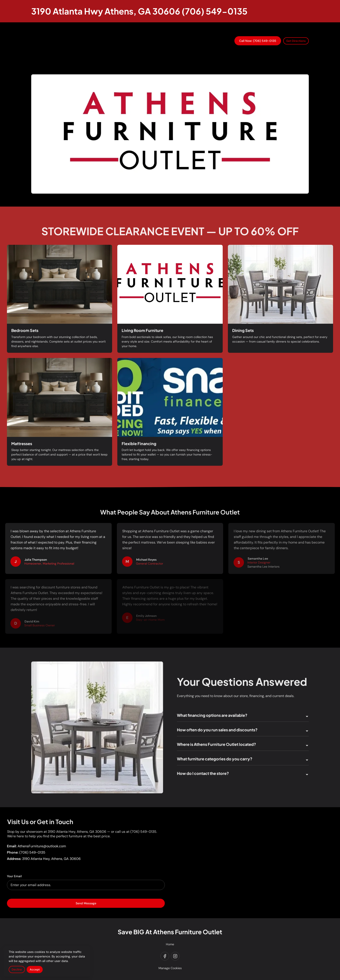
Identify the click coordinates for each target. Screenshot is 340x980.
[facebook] (165, 956)
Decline (17, 969)
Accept (35, 969)
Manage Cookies (170, 968)
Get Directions (296, 41)
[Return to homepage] (139, 11)
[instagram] (175, 956)
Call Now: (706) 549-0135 (258, 41)
